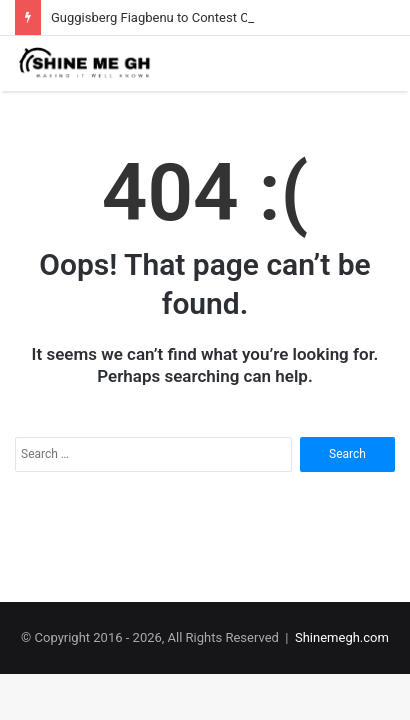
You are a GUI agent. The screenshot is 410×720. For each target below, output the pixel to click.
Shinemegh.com (342, 637)
